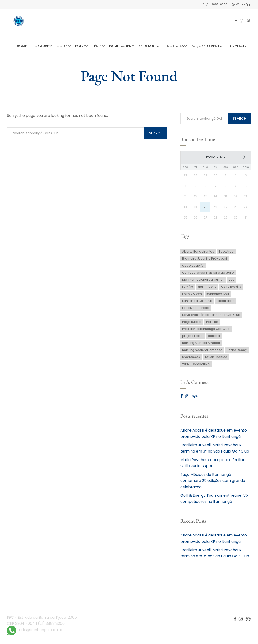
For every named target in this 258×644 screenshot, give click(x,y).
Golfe (62, 46)
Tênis (97, 46)
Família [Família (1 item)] (188, 288)
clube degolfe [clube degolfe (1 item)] (193, 267)
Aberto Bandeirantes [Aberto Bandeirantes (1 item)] (198, 253)
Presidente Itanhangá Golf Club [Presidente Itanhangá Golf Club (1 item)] (206, 330)
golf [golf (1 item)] (201, 288)
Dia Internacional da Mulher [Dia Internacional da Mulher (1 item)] (203, 281)
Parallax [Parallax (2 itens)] (212, 323)
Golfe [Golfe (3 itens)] (212, 288)
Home (22, 46)
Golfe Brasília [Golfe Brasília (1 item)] (231, 288)
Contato (239, 46)
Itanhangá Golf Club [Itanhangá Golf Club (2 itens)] (197, 302)
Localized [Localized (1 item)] (189, 309)
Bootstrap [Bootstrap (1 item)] (226, 253)
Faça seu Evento (207, 46)
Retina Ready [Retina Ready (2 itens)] (237, 352)
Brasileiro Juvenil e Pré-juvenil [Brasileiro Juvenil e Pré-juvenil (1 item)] (205, 260)
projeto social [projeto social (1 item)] (193, 337)
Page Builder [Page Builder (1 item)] (192, 323)
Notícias (175, 46)
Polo (80, 46)
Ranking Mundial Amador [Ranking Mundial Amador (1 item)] (201, 344)
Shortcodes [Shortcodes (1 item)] (191, 359)
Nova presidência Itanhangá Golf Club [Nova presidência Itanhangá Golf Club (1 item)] (211, 316)
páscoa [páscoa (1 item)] (214, 337)
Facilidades (120, 46)
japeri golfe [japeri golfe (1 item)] (226, 302)
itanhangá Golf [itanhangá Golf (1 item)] (218, 295)
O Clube (42, 46)
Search (156, 133)
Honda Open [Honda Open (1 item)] (192, 295)
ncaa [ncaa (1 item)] (205, 309)
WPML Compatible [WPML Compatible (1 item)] (196, 366)
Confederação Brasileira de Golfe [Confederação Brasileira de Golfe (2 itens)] (208, 274)
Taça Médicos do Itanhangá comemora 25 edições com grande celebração (213, 482)
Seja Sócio (149, 46)
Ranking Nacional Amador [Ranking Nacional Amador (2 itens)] (202, 352)
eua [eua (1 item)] (232, 281)
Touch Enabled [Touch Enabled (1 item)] (216, 359)
